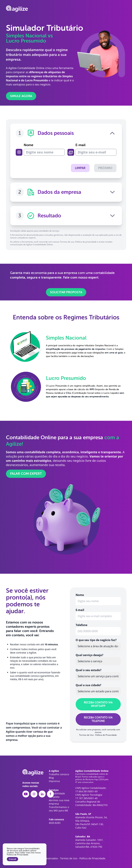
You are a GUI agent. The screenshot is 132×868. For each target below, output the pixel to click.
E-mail (96, 149)
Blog (51, 777)
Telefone (81, 625)
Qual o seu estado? (89, 670)
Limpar (79, 168)
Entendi (12, 859)
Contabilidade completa (57, 795)
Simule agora (21, 96)
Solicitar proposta (66, 292)
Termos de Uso (86, 735)
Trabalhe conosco (59, 774)
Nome (44, 149)
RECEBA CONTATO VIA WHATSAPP (98, 704)
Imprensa (54, 781)
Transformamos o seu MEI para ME (59, 808)
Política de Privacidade (106, 735)
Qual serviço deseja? (89, 655)
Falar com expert (26, 473)
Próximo (105, 168)
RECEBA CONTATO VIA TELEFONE (98, 719)
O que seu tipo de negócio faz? (96, 640)
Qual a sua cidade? (88, 685)
